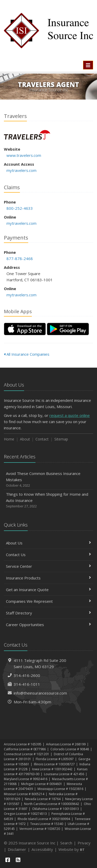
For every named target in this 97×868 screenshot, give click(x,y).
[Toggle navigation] (88, 65)
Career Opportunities (48, 625)
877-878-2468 (20, 258)
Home (9, 439)
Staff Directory (48, 613)
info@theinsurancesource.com (40, 693)
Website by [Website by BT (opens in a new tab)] (72, 849)
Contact (42, 439)
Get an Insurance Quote (48, 590)
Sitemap (61, 439)
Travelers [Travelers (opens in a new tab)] (27, 135)
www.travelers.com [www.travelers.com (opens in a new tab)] (24, 155)
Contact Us (48, 555)
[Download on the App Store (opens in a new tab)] (25, 329)
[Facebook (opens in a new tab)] (8, 860)
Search (66, 843)
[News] (18, 860)
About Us (48, 543)
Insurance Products (48, 578)
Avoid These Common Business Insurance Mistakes (48, 479)
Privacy (84, 843)
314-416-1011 (27, 684)
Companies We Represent (48, 601)
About (25, 439)
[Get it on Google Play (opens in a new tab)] (68, 329)
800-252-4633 (20, 208)
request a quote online (70, 415)
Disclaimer (17, 849)
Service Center (48, 566)
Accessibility (42, 849)
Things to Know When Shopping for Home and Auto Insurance (48, 500)
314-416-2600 (27, 675)
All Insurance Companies (27, 354)
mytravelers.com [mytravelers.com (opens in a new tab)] (21, 170)
